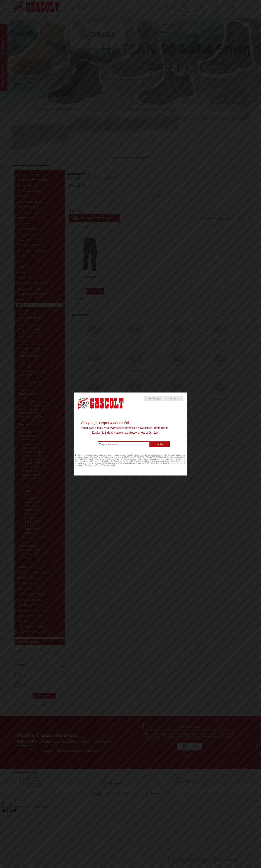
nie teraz (173, 398)
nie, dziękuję (154, 398)
